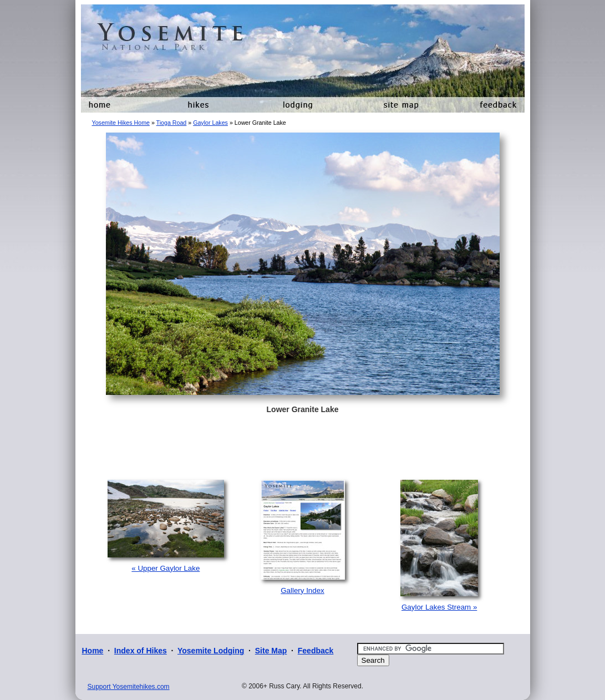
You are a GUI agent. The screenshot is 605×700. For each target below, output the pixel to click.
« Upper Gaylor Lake (166, 568)
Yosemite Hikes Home (121, 123)
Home (93, 651)
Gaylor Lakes (210, 123)
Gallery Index (302, 590)
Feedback (316, 651)
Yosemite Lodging (211, 651)
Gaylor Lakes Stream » (439, 607)
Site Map (271, 651)
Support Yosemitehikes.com (129, 687)
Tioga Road (172, 123)
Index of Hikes (141, 651)
